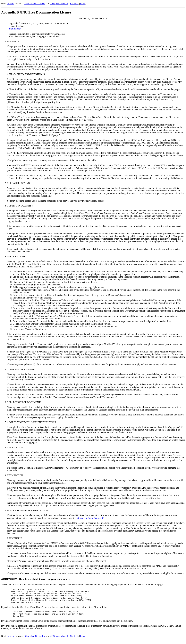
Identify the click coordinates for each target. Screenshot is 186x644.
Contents (74, 4)
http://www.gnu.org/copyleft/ (90, 518)
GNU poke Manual (59, 4)
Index (83, 4)
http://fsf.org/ (15, 29)
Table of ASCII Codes (34, 4)
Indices (10, 4)
